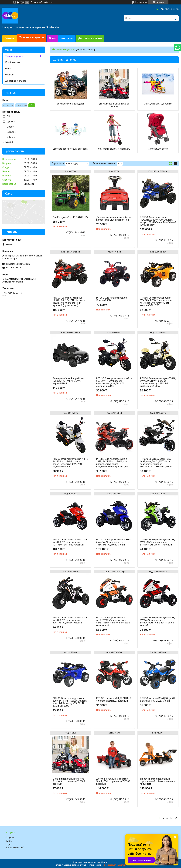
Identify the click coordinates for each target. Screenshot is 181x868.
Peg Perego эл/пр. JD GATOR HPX (70, 217)
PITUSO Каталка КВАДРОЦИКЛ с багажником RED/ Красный (114, 700)
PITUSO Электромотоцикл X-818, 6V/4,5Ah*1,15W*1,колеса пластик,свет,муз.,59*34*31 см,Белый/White (71, 463)
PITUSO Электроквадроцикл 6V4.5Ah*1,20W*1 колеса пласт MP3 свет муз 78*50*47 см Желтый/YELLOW (157, 302)
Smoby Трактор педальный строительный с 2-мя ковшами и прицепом (158, 781)
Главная (10, 38)
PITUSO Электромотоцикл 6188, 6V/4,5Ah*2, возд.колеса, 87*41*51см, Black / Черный (70, 620)
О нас (52, 38)
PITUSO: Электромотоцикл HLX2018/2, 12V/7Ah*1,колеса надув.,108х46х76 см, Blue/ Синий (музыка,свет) (158, 221)
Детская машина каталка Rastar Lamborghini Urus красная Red (114, 219)
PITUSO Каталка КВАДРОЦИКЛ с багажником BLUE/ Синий (157, 700)
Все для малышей (15, 848)
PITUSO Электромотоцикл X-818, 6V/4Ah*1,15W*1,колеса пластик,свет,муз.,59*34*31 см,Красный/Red (114, 382)
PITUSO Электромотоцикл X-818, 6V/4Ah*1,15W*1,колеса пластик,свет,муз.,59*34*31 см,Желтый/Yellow (158, 382)
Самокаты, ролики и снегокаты (114, 149)
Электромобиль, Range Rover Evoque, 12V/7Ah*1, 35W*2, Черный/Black (68, 381)
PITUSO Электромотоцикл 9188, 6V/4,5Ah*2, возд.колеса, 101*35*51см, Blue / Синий (114, 542)
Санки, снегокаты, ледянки (158, 104)
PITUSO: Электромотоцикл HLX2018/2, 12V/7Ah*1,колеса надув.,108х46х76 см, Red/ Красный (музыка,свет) (69, 302)
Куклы (9, 841)
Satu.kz (105, 862)
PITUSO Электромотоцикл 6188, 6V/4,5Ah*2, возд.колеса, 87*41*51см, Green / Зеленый (157, 542)
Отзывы (10, 75)
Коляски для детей (158, 149)
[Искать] (174, 18)
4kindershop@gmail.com (18, 264)
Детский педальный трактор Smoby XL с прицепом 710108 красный (69, 781)
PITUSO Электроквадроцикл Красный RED (112, 299)
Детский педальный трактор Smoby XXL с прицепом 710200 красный (113, 781)
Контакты (67, 38)
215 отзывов (141, 2)
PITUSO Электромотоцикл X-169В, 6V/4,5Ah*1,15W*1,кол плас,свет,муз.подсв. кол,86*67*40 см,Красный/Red (113, 463)
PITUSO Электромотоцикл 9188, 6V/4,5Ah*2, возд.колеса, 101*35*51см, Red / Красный (70, 542)
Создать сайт (37, 2)
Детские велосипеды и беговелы (71, 149)
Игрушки (10, 838)
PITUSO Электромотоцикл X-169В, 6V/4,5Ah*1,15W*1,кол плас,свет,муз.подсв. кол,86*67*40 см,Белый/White (156, 463)
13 (171, 818)
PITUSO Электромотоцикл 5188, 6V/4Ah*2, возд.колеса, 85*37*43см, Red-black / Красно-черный (158, 621)
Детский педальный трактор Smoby (114, 105)
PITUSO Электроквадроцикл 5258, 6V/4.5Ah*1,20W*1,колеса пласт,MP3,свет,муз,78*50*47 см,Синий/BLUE (70, 702)
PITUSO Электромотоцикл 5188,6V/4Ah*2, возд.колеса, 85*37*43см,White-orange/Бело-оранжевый (114, 621)
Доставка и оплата (90, 38)
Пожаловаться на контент (114, 865)
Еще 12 (9, 142)
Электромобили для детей (71, 104)
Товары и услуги (30, 37)
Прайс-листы (12, 62)
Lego (8, 844)
